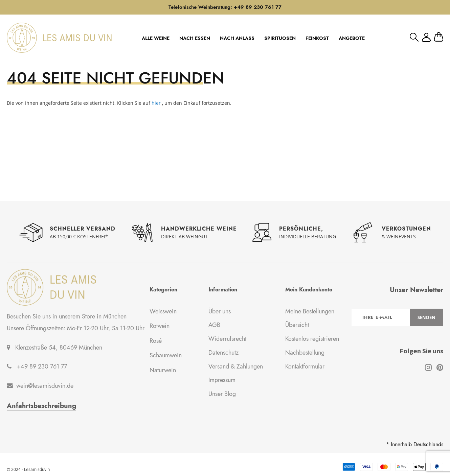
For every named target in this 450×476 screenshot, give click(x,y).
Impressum (222, 380)
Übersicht (297, 325)
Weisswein (163, 311)
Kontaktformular (305, 366)
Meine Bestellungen (310, 311)
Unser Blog (222, 394)
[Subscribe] (426, 317)
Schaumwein (166, 355)
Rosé (156, 341)
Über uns (220, 311)
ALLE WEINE (156, 38)
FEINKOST (317, 38)
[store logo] (59, 38)
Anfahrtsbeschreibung (41, 406)
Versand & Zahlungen (236, 366)
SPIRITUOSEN (280, 38)
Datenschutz (223, 353)
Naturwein (163, 370)
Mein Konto (426, 37)
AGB (214, 325)
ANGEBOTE (352, 38)
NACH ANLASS (237, 38)
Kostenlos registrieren (312, 339)
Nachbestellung (305, 353)
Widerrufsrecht (227, 339)
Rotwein (160, 326)
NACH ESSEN (195, 38)
